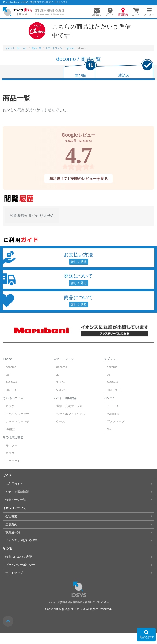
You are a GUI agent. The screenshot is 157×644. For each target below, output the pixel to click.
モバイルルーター (17, 414)
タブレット (111, 359)
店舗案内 (11, 524)
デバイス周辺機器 (65, 398)
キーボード (13, 461)
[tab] (80, 70)
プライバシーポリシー (20, 565)
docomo (11, 367)
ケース (61, 421)
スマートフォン (64, 359)
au (7, 375)
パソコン (110, 398)
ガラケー (12, 406)
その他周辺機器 (13, 437)
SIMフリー (12, 390)
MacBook (113, 414)
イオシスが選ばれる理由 (22, 540)
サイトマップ (14, 573)
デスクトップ (116, 421)
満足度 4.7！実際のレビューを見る (79, 178)
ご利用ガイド (14, 484)
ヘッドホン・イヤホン (71, 414)
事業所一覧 (13, 532)
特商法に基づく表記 (19, 557)
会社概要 (11, 516)
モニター (12, 445)
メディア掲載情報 (17, 492)
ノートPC (113, 406)
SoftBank (12, 382)
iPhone (7, 359)
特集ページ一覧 (16, 500)
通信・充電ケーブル (69, 406)
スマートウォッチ (17, 421)
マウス (10, 453)
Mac (109, 429)
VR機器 (10, 429)
